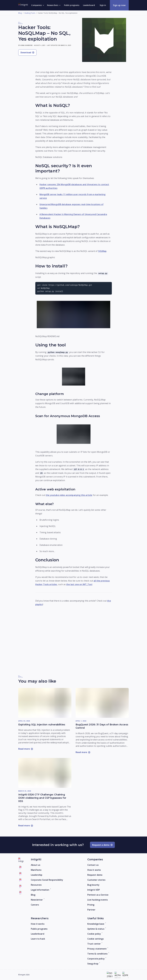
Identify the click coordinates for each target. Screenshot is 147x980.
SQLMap (102, 251)
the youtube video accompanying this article (69, 495)
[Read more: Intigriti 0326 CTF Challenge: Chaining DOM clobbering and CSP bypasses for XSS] (45, 773)
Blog (20, 13)
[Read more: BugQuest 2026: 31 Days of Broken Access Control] (102, 703)
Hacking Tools (30, 13)
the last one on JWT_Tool (79, 584)
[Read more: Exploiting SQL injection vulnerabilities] (45, 703)
